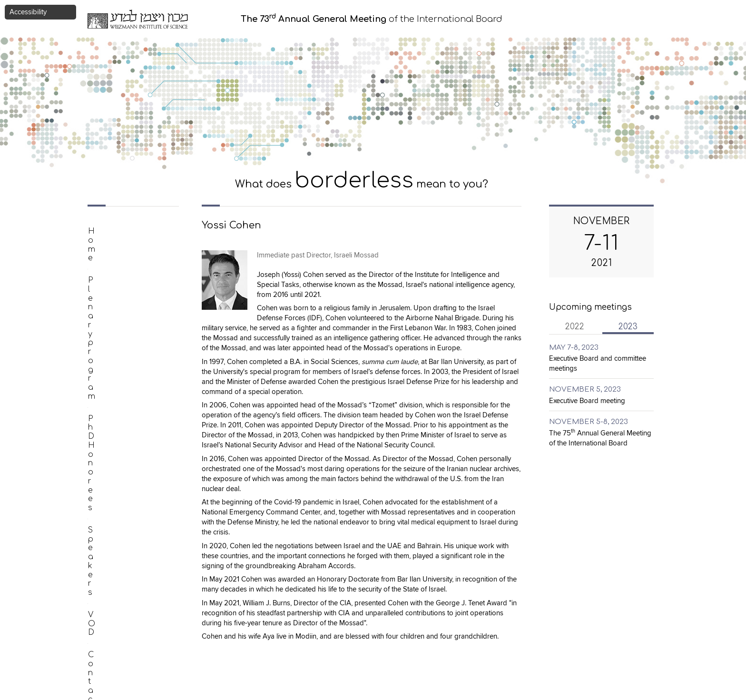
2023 (636, 326)
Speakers (106, 298)
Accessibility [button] (28, 12)
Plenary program (121, 254)
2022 (575, 327)
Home (100, 231)
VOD (97, 320)
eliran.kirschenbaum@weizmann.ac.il (335, 681)
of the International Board (372, 19)
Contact (103, 343)
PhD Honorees (116, 276)
